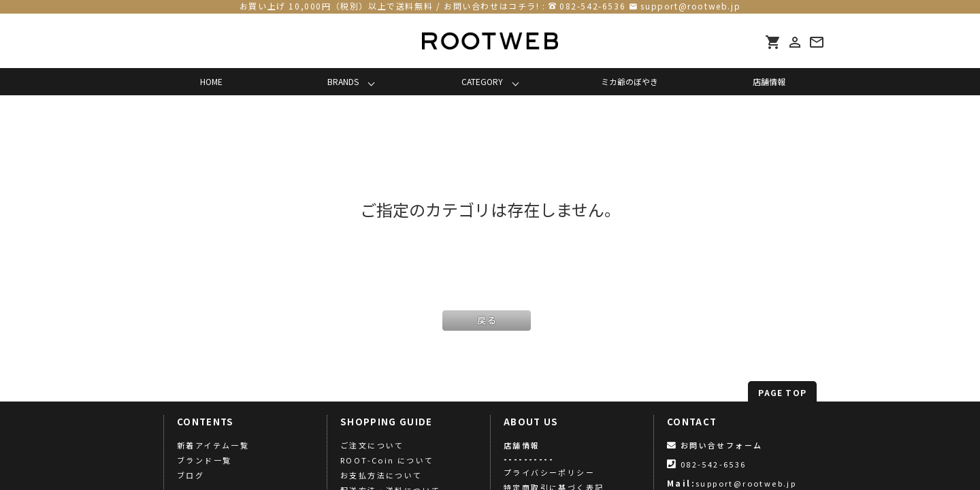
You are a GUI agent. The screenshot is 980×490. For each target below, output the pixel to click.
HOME (211, 81)
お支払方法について (381, 475)
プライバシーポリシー (549, 472)
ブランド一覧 (204, 460)
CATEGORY (482, 81)
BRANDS (343, 81)
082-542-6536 (592, 6)
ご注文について (372, 445)
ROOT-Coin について (387, 460)
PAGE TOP (782, 392)
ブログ (191, 475)
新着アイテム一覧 (213, 445)
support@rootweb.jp (690, 6)
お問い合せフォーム (715, 445)
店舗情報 (769, 81)
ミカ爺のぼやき (630, 81)
